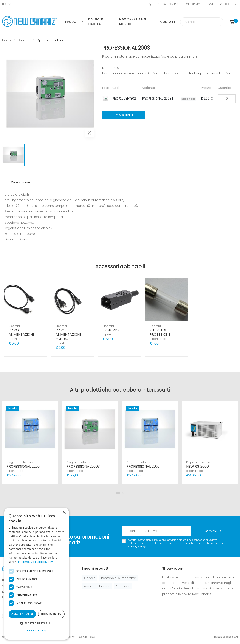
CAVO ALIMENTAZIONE (22, 332)
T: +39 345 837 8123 (164, 4)
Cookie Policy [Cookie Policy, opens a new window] (37, 631)
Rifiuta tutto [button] (51, 614)
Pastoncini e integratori (119, 578)
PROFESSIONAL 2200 (23, 466)
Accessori (123, 586)
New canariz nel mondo (133, 22)
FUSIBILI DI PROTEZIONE (160, 332)
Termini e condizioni (226, 637)
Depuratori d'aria (198, 462)
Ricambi (14, 326)
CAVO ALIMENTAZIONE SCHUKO (69, 335)
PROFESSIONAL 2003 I (84, 466)
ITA (4, 4)
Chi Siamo (193, 4)
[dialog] (37, 574)
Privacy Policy (137, 547)
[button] (233, 22)
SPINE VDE (111, 330)
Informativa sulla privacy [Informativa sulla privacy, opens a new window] (36, 562)
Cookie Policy (87, 637)
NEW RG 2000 (197, 466)
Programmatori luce (20, 462)
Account (229, 4)
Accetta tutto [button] (22, 614)
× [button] (64, 513)
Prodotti (73, 22)
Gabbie (90, 578)
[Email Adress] (157, 531)
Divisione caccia (96, 22)
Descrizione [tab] (20, 182)
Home (210, 4)
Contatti (168, 22)
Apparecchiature (97, 586)
